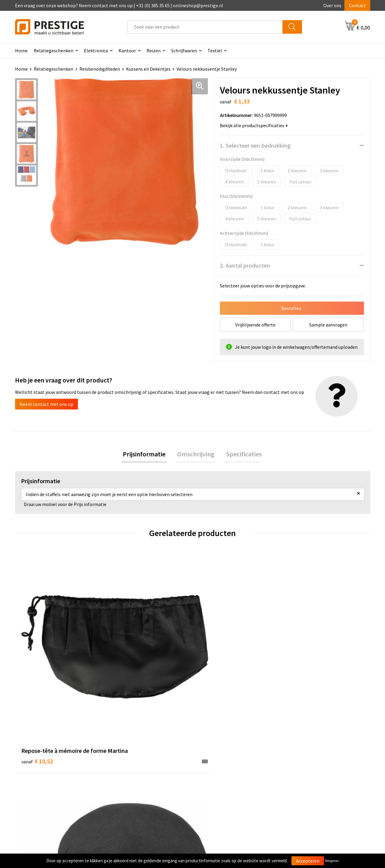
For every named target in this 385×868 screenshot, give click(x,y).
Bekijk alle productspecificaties (254, 125)
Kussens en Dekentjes (148, 69)
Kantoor (127, 51)
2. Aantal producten (245, 265)
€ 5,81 (124, 661)
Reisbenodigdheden (100, 69)
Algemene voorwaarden (312, 750)
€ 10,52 (37, 661)
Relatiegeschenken (54, 51)
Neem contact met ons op (46, 404)
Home (21, 51)
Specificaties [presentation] (241, 455)
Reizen (154, 51)
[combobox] (205, 27)
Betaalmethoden (218, 759)
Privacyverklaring (306, 768)
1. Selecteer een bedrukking (255, 145)
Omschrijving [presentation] (196, 455)
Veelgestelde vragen (133, 759)
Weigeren (332, 861)
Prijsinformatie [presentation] (147, 455)
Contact (357, 5)
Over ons (332, 5)
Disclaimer (299, 777)
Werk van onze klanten (135, 768)
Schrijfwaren (184, 51)
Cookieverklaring (305, 759)
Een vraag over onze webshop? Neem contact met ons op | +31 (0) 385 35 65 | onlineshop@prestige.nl (119, 5)
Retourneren (213, 768)
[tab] (147, 455)
